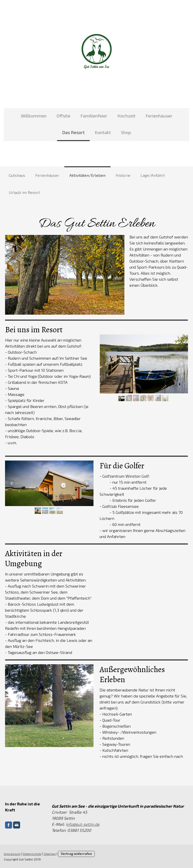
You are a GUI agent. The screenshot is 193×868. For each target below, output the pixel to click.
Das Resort (73, 132)
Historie (123, 175)
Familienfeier (94, 116)
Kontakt (103, 132)
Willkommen (34, 116)
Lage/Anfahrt (153, 175)
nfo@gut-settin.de (83, 824)
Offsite (63, 116)
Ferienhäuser (159, 116)
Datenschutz (32, 854)
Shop (126, 132)
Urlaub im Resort (24, 192)
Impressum (12, 854)
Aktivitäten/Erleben (87, 175)
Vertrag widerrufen (76, 854)
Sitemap (50, 854)
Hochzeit (126, 116)
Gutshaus (17, 175)
